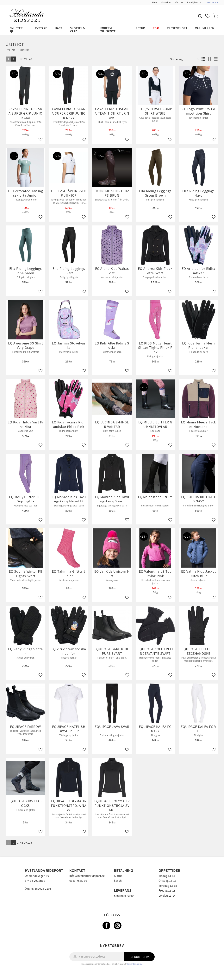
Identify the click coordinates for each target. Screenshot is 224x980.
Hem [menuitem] (154, 3)
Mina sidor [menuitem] (166, 3)
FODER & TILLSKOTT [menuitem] (108, 30)
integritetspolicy (135, 964)
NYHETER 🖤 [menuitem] (16, 30)
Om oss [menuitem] (179, 3)
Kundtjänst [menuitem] (193, 3)
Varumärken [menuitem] (205, 28)
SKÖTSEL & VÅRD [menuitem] (77, 30)
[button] (200, 17)
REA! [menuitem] (156, 28)
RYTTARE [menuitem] (41, 28)
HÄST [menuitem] (59, 28)
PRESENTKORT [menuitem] (177, 28)
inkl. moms (212, 3)
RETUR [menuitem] (140, 28)
